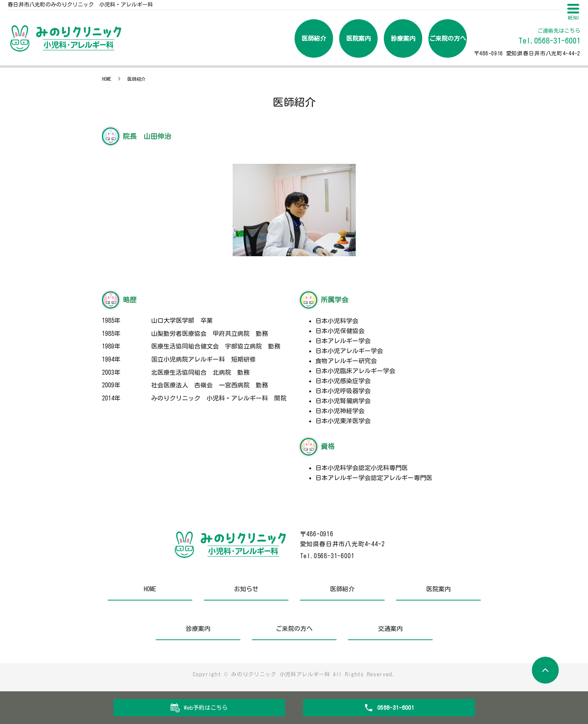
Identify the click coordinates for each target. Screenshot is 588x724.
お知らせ (246, 589)
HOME (107, 79)
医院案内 (358, 38)
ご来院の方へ (448, 38)
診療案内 (403, 38)
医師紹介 (314, 38)
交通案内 (390, 629)
